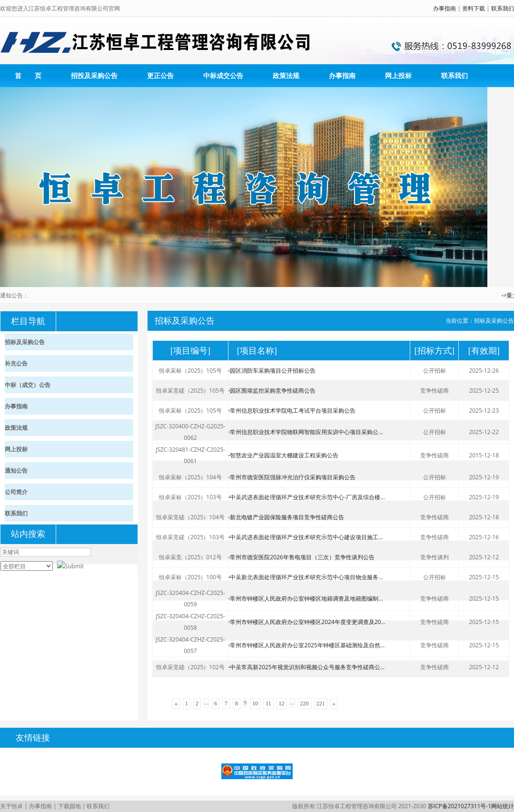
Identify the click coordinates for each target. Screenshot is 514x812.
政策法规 (286, 75)
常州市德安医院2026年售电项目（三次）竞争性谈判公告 (301, 557)
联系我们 (503, 8)
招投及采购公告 (94, 75)
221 (321, 703)
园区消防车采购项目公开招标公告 (272, 371)
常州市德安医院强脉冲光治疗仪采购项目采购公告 (292, 477)
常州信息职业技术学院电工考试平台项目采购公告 (292, 411)
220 (305, 703)
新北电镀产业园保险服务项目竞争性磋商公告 (286, 517)
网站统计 (503, 806)
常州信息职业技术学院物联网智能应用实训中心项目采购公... (306, 432)
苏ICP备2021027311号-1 (460, 806)
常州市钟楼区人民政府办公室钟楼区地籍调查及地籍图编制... (306, 599)
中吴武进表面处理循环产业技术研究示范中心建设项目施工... (306, 537)
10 (255, 703)
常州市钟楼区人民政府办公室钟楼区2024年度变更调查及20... (307, 622)
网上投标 (398, 75)
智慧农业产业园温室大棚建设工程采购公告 (283, 455)
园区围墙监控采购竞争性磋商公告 (272, 391)
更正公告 (160, 75)
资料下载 (474, 8)
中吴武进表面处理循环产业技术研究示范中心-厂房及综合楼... (307, 497)
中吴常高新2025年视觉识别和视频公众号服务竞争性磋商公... (306, 667)
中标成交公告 (223, 75)
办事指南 (445, 8)
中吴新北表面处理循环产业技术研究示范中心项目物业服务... (306, 577)
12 (282, 703)
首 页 (28, 75)
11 (268, 703)
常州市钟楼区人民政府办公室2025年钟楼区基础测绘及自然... (306, 645)
